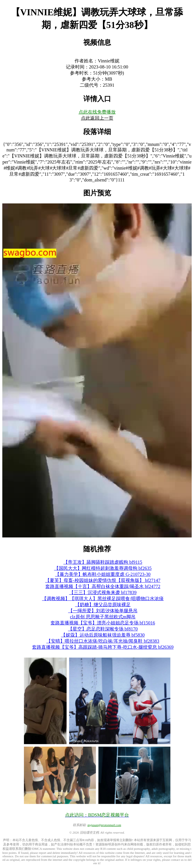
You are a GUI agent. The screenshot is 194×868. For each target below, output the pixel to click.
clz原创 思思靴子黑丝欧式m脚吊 (103, 617)
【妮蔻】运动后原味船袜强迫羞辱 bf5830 (103, 635)
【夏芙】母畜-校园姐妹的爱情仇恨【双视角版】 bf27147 (103, 580)
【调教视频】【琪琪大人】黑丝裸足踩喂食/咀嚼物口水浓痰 (103, 599)
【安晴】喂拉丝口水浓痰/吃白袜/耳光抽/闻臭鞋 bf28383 (103, 641)
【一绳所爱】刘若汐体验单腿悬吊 (103, 611)
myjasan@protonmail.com (104, 825)
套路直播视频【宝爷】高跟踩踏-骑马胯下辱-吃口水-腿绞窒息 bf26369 (103, 647)
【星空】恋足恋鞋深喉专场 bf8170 (103, 629)
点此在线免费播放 (97, 112)
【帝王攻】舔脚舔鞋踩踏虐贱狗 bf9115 (103, 562)
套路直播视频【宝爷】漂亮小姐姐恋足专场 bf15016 (103, 623)
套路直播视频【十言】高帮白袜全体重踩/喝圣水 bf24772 (103, 586)
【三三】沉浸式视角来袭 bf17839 (103, 592)
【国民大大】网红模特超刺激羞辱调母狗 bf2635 (103, 568)
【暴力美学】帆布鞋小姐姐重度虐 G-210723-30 (103, 574)
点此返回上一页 (97, 118)
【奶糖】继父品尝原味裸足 (103, 605)
